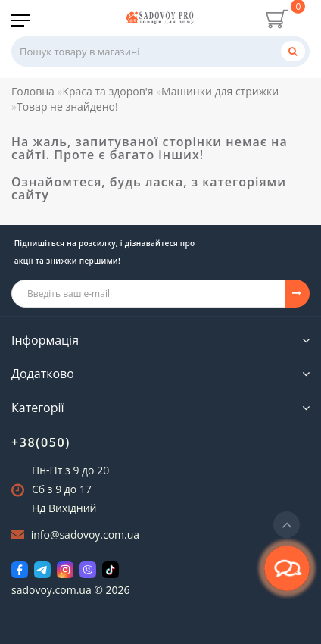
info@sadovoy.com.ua (85, 535)
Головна (33, 91)
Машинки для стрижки (220, 91)
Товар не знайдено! (67, 106)
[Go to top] (287, 525)
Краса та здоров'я (108, 91)
